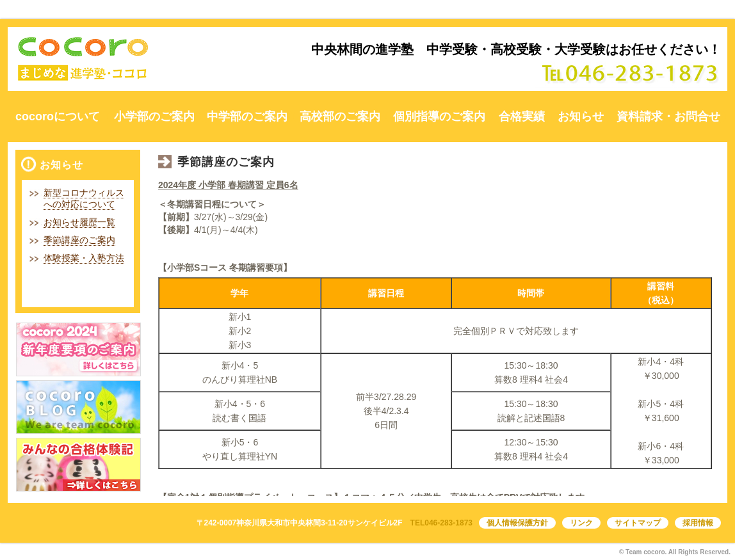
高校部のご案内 (340, 116)
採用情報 (698, 523)
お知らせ (581, 116)
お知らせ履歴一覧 (79, 222)
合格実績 (522, 116)
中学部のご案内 (247, 116)
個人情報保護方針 (517, 523)
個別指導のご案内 (439, 116)
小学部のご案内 (154, 116)
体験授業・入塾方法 (84, 258)
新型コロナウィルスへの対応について (84, 198)
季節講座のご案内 (79, 240)
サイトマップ (638, 523)
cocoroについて (58, 116)
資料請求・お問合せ (668, 116)
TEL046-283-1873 (441, 523)
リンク (581, 523)
